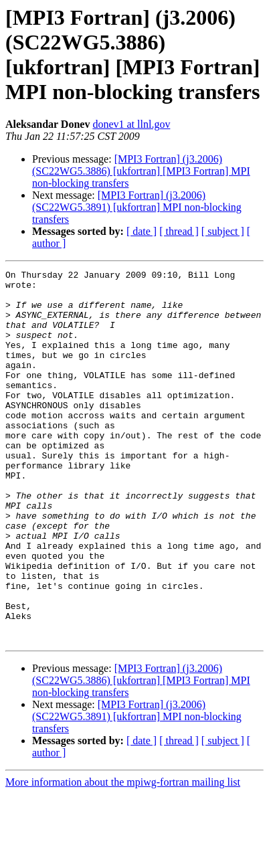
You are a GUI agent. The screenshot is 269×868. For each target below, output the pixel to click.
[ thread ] (179, 231)
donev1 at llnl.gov (131, 124)
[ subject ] (223, 231)
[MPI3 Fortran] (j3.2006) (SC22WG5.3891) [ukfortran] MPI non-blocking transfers (137, 207)
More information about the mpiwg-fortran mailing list (123, 856)
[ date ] (142, 231)
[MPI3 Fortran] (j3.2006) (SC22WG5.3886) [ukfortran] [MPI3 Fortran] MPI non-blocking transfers (141, 171)
